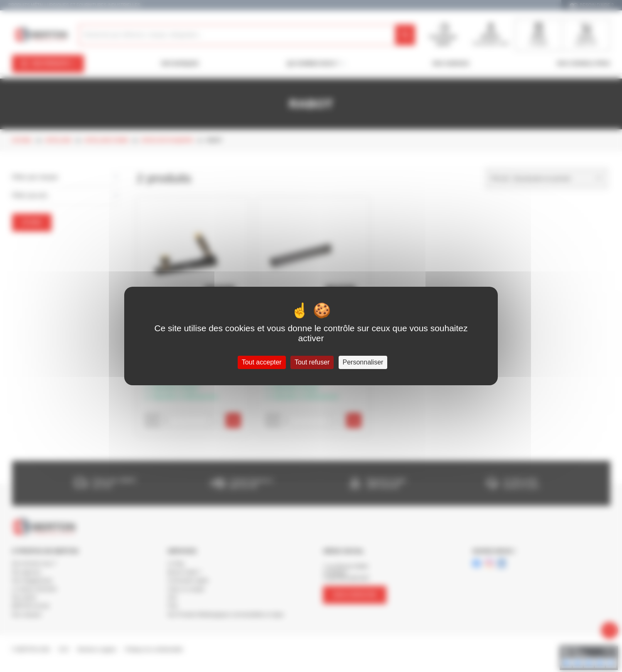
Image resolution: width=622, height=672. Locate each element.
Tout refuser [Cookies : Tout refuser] (312, 362)
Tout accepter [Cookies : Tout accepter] (262, 362)
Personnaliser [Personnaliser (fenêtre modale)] (363, 362)
